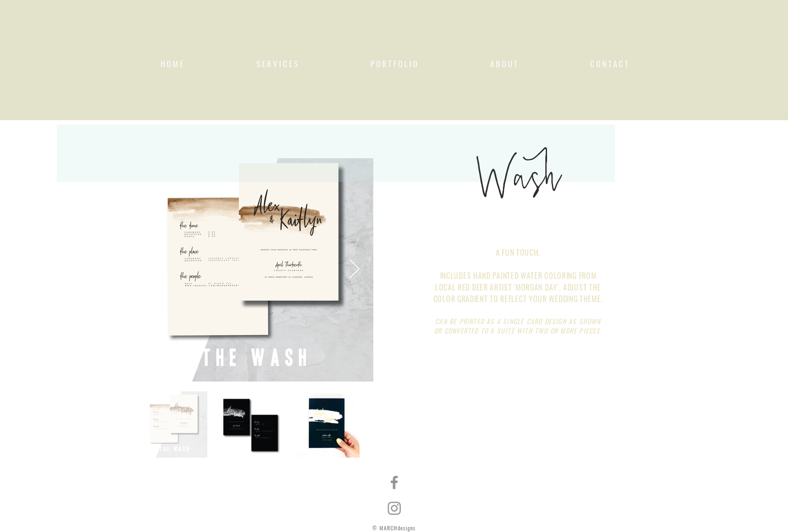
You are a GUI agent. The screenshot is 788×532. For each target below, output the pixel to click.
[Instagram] (394, 508)
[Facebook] (394, 482)
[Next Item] (354, 270)
